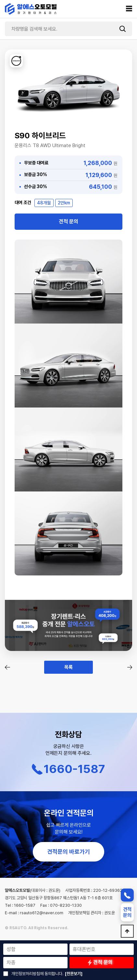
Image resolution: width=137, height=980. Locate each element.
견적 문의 (68, 221)
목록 (68, 667)
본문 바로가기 (0, 0)
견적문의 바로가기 (68, 852)
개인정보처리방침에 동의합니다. (37, 974)
